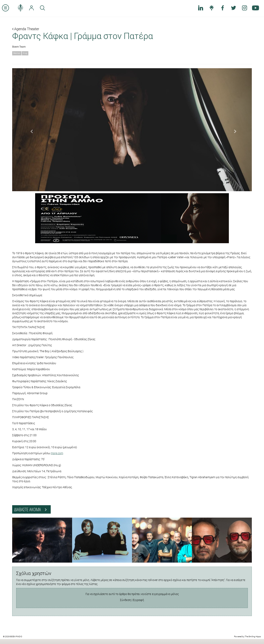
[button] (30, 130)
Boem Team (19, 47)
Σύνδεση (126, 600)
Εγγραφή (138, 600)
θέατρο (17, 53)
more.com (57, 453)
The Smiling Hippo (253, 636)
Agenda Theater (26, 29)
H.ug (25, 53)
